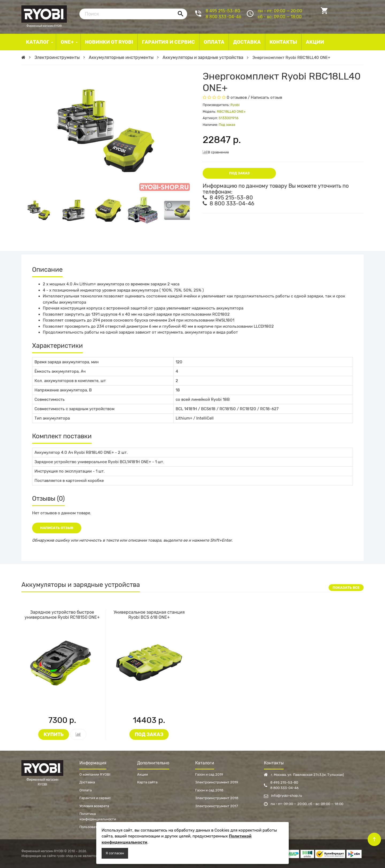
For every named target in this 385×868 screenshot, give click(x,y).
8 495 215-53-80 (223, 11)
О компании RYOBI (95, 774)
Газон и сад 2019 (209, 774)
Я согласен (115, 853)
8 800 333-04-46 (224, 17)
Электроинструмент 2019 (217, 782)
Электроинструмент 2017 (217, 806)
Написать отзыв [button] (57, 528)
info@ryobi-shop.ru (283, 796)
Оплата (86, 790)
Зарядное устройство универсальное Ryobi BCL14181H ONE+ (93, 462)
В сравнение (216, 152)
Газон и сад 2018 (209, 790)
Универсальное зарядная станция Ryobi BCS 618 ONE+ (149, 615)
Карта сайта (147, 782)
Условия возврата (94, 806)
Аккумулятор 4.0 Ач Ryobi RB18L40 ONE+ (74, 452)
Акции (143, 774)
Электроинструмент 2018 (217, 798)
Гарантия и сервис (95, 798)
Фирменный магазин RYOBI (44, 13)
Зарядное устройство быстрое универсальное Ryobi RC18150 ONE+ (62, 615)
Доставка (87, 782)
